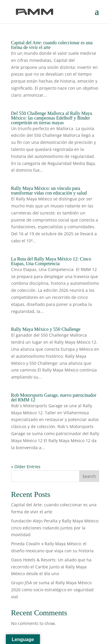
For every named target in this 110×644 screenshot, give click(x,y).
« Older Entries (26, 467)
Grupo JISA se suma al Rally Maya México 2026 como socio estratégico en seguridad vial (52, 590)
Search (89, 476)
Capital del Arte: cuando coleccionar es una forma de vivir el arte (52, 45)
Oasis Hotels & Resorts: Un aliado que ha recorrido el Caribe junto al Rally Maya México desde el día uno (51, 567)
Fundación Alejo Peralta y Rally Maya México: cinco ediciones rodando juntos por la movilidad (55, 528)
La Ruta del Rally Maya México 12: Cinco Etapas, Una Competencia (51, 261)
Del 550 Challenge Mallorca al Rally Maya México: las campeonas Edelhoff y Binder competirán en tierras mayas (52, 118)
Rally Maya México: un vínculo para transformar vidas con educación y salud (50, 191)
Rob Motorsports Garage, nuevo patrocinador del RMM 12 (54, 397)
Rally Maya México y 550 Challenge (46, 329)
